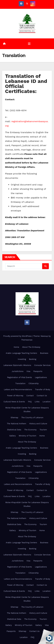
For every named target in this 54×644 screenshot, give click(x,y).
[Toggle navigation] (29, 44)
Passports (38, 371)
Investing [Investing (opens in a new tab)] (22, 359)
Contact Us (42, 396)
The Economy (30, 430)
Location (47, 402)
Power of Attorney (15, 396)
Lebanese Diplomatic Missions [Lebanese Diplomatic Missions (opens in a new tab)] (17, 365)
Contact (30, 396)
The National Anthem (17, 424)
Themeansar (27, 340)
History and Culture (38, 424)
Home (16, 347)
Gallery (13, 436)
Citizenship (34, 383)
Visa (28, 371)
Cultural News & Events (14, 402)
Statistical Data (14, 430)
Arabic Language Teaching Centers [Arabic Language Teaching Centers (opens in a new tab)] (21, 353)
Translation (20, 383)
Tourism (43, 430)
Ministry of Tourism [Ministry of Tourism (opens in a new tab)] (28, 436)
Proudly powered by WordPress (18, 336)
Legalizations (41, 377)
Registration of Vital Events (20, 377)
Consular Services (42, 365)
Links (37, 402)
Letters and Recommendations (18, 390)
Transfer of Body (43, 390)
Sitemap (14, 418)
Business (44, 353)
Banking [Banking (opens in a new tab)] (33, 359)
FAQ (30, 402)
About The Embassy (31, 347)
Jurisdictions (17, 371)
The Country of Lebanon (32, 418)
